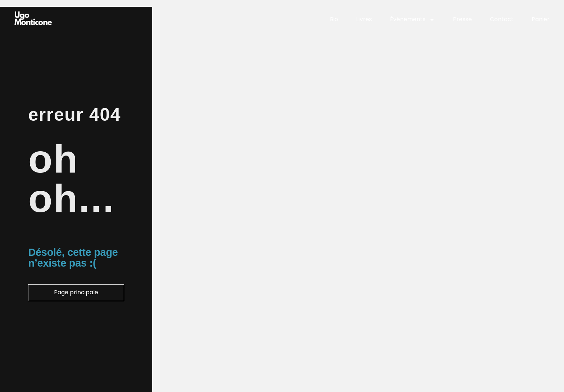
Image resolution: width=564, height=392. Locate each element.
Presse (462, 19)
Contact (502, 19)
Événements (412, 20)
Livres (364, 19)
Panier (541, 19)
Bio (334, 19)
